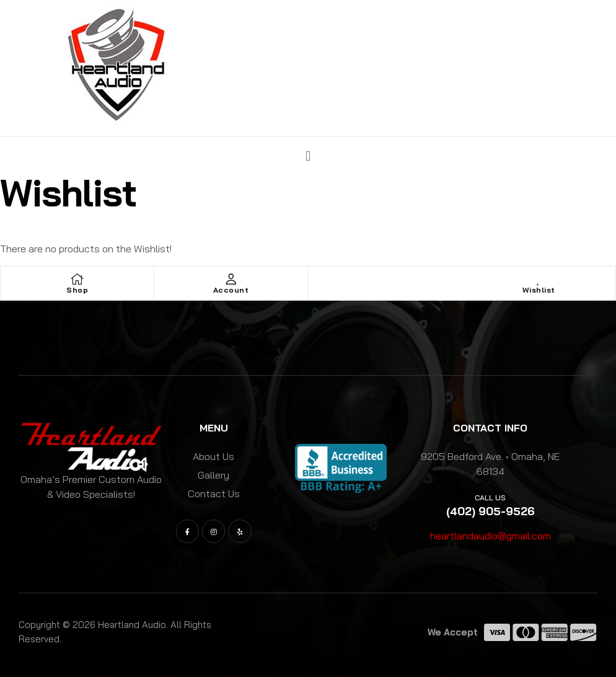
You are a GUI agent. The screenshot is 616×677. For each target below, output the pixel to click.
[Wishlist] (539, 279)
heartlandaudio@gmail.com (491, 536)
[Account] (231, 279)
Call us (490, 498)
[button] (308, 156)
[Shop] (77, 279)
